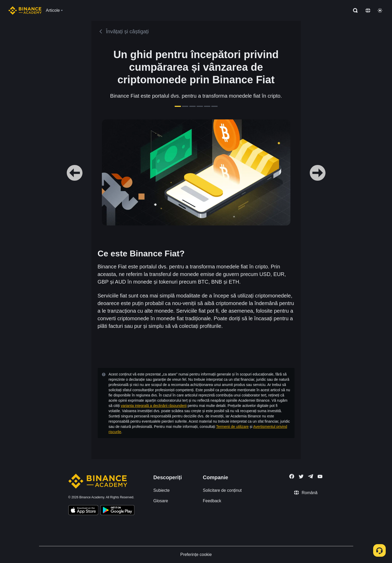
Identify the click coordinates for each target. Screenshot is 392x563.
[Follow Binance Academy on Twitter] (301, 477)
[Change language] (368, 10)
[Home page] (25, 10)
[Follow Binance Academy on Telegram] (311, 476)
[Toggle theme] (380, 10)
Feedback (212, 501)
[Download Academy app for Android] (117, 511)
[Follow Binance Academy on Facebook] (292, 476)
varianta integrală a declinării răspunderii (154, 406)
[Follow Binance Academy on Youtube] (320, 476)
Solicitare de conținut (222, 490)
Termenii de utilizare (232, 427)
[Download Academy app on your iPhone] (83, 511)
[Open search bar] (354, 10)
